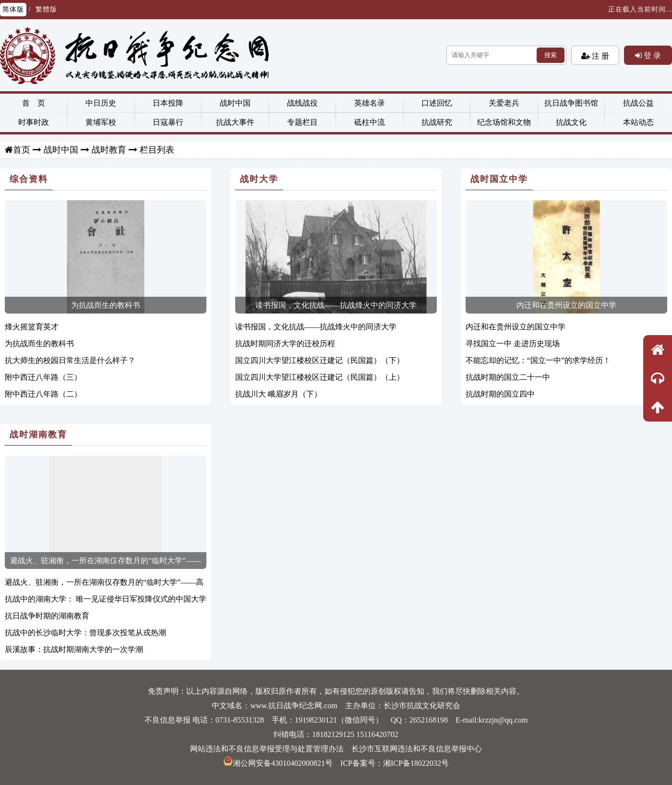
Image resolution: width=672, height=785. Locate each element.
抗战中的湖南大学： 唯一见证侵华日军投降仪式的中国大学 (106, 599)
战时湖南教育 (38, 435)
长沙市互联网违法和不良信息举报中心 (417, 749)
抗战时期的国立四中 (500, 394)
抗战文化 (571, 122)
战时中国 (235, 103)
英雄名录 (370, 103)
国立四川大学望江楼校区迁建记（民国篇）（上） (320, 377)
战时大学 (259, 179)
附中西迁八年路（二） (43, 394)
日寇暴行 (168, 122)
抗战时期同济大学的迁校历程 (285, 344)
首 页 (34, 103)
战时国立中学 (499, 179)
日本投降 (168, 103)
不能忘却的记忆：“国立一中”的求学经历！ (538, 360)
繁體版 (46, 9)
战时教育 (109, 150)
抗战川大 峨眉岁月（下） (278, 394)
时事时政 (34, 122)
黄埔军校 (101, 122)
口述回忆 (437, 103)
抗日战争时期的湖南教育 (47, 616)
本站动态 (638, 122)
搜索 (551, 55)
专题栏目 (302, 122)
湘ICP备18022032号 (416, 763)
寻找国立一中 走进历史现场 (513, 344)
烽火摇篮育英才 (32, 327)
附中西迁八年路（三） (43, 377)
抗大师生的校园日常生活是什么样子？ (70, 360)
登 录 (651, 55)
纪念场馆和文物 (504, 122)
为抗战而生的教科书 (106, 305)
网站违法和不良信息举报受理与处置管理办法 (267, 749)
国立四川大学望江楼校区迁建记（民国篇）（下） (320, 360)
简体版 (13, 9)
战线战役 (302, 103)
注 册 (600, 56)
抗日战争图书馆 (571, 103)
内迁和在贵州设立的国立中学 (566, 305)
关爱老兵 (504, 103)
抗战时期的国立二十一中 (508, 377)
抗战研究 (437, 122)
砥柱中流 (370, 122)
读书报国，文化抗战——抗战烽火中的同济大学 (336, 305)
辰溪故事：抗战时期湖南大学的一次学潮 (74, 649)
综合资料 (29, 179)
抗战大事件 (235, 122)
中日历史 (101, 103)
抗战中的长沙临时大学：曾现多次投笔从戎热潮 (85, 633)
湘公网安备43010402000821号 (278, 763)
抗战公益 (638, 103)
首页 (22, 150)
